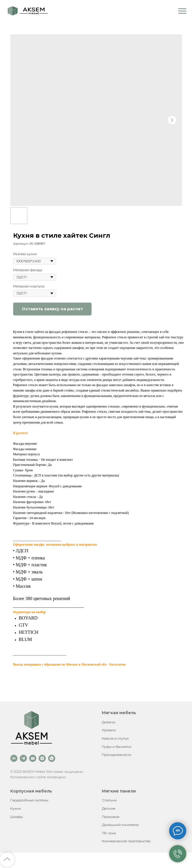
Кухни (16, 808)
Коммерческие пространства (126, 841)
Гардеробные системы (29, 800)
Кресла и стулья (115, 738)
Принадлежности (117, 755)
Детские (109, 808)
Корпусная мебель (31, 791)
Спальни (109, 800)
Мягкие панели (119, 791)
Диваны (109, 722)
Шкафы (17, 817)
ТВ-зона (109, 833)
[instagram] (42, 758)
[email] (33, 758)
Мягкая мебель (119, 713)
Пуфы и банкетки (117, 747)
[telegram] (23, 758)
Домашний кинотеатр (120, 825)
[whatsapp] (52, 758)
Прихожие (111, 817)
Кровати (109, 730)
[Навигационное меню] (182, 11)
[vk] (14, 758)
